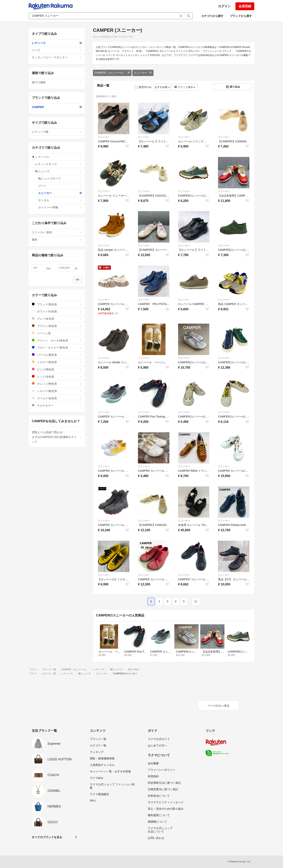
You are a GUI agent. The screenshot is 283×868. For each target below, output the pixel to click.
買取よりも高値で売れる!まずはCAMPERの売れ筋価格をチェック (57, 437)
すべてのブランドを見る (47, 837)
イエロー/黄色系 (57, 362)
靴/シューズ (58, 171)
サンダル (60, 200)
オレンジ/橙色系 (57, 384)
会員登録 (245, 6)
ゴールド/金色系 (57, 398)
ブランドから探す (241, 16)
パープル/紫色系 (57, 355)
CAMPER (57, 107)
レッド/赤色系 (57, 377)
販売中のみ (143, 87)
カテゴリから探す (212, 16)
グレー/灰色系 (57, 319)
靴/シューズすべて (60, 179)
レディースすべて (58, 164)
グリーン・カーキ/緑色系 (57, 340)
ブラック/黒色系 (57, 304)
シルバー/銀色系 (57, 391)
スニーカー (143, 73)
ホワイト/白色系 (57, 311)
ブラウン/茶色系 (57, 326)
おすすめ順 (162, 87)
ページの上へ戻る (219, 706)
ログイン (224, 6)
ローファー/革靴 (60, 207)
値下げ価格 (57, 82)
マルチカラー (57, 405)
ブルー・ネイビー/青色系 (57, 347)
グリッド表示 (185, 87)
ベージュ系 (57, 333)
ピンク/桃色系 (57, 369)
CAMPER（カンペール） (112, 73)
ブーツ (60, 186)
